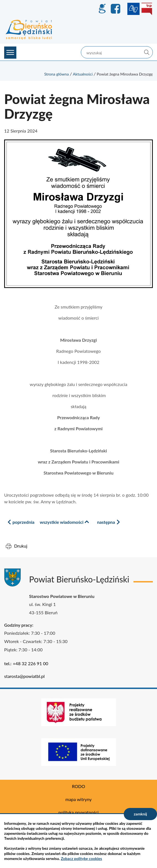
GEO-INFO (102, 9)
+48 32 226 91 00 (30, 663)
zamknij (140, 814)
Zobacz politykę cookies (82, 858)
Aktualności (83, 74)
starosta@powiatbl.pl (24, 676)
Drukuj (21, 546)
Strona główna (57, 74)
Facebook (116, 9)
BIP (147, 9)
